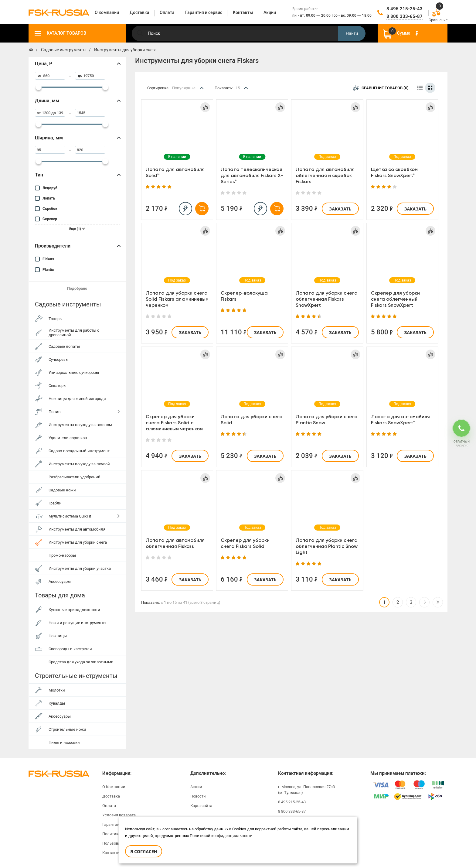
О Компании (114, 787)
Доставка (111, 796)
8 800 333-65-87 (405, 16)
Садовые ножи (62, 490)
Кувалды (57, 703)
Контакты (111, 853)
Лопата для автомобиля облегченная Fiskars (175, 543)
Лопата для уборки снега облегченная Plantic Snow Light (327, 546)
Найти (352, 33)
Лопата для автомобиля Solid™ (175, 172)
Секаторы (58, 386)
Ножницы (58, 636)
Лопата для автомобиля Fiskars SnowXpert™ (400, 420)
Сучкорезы (59, 359)
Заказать (340, 209)
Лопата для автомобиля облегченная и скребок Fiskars (325, 175)
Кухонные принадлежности (74, 610)
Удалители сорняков (68, 438)
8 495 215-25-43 (405, 9)
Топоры (56, 319)
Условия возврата (119, 815)
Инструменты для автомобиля (77, 529)
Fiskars (48, 259)
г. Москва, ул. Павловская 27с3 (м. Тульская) (306, 790)
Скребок (50, 209)
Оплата (109, 806)
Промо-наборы (62, 555)
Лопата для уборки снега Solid (252, 420)
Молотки (57, 690)
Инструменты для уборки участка (80, 568)
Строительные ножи (67, 729)
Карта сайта (201, 806)
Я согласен (144, 851)
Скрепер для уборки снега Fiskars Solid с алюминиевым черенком (174, 423)
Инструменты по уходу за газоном (80, 425)
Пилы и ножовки (64, 742)
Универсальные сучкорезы (74, 372)
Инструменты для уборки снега (78, 542)
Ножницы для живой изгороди (77, 399)
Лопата (49, 198)
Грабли (55, 503)
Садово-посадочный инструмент (79, 451)
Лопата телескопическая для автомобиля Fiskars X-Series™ (252, 175)
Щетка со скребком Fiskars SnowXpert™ (394, 172)
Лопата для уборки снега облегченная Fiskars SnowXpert (327, 299)
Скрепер (50, 219)
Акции (196, 787)
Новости (198, 796)
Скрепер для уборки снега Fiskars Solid (245, 543)
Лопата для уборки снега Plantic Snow (327, 420)
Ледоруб (50, 188)
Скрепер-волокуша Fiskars (244, 296)
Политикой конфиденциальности (221, 836)
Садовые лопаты (64, 346)
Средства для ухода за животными (81, 662)
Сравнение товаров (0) (381, 88)
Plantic (48, 270)
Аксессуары (60, 581)
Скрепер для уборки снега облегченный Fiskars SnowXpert (395, 299)
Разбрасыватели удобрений (75, 477)
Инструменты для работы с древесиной (74, 333)
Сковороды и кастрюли (70, 649)
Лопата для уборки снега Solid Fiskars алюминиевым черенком (177, 299)
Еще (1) (77, 229)
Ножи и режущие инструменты (77, 623)
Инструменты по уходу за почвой (79, 464)
